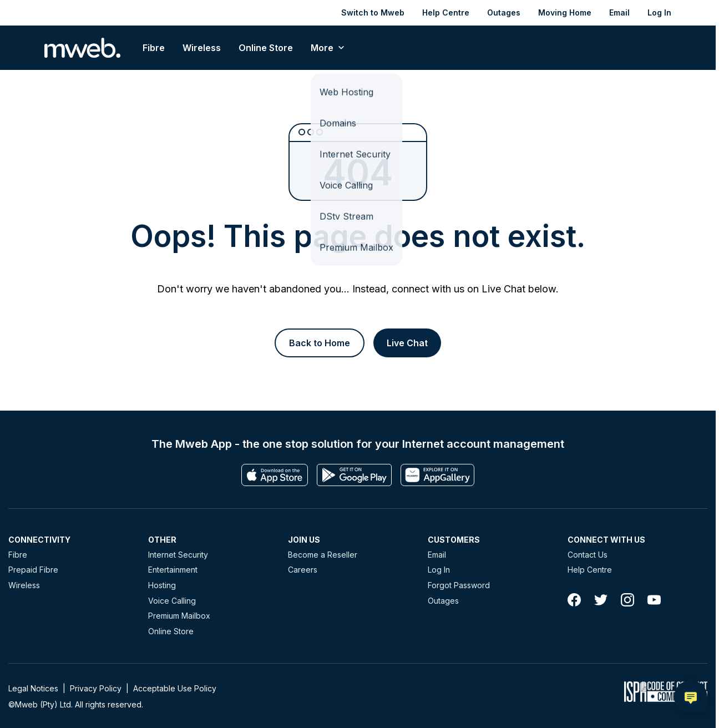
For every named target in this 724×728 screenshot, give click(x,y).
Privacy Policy (96, 688)
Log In (659, 12)
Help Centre (446, 12)
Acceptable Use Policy (175, 688)
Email (619, 12)
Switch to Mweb (373, 12)
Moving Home (565, 12)
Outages (504, 12)
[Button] (320, 343)
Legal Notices (33, 688)
